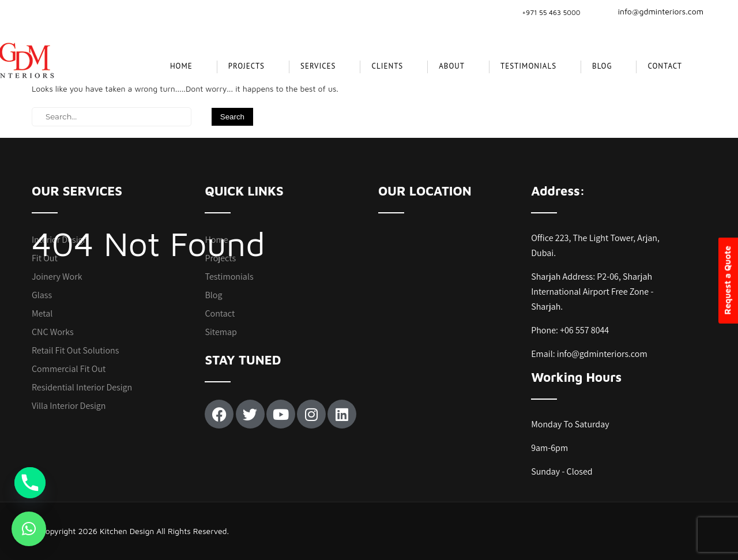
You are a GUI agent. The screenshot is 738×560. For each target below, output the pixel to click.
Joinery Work (57, 277)
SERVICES (318, 66)
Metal (42, 313)
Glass (42, 295)
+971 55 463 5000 (551, 12)
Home (181, 66)
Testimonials (528, 66)
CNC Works (53, 332)
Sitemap (221, 332)
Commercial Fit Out (69, 369)
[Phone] (30, 483)
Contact (665, 66)
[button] (29, 529)
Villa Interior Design (69, 406)
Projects (220, 258)
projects (246, 66)
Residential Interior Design (82, 387)
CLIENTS (387, 66)
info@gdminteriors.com (654, 11)
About (452, 66)
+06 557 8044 (584, 330)
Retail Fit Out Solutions (75, 350)
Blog (602, 66)
